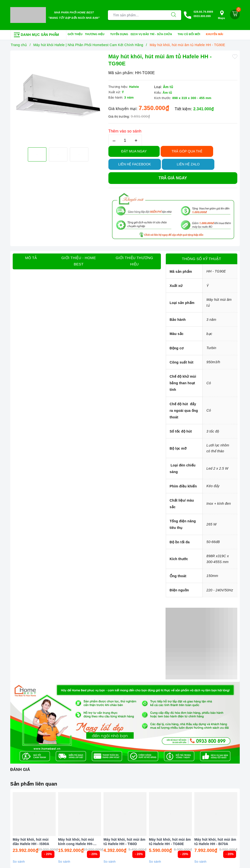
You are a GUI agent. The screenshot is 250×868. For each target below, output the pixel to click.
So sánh (19, 862)
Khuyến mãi (216, 34)
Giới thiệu (75, 34)
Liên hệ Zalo (188, 164)
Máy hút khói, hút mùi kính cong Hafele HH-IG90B (76, 842)
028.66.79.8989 (203, 12)
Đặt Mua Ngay (134, 151)
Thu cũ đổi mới (191, 34)
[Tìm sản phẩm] (137, 15)
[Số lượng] (125, 140)
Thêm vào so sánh (125, 131)
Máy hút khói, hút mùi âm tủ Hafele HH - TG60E (170, 842)
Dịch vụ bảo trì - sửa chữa (153, 34)
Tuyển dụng (119, 34)
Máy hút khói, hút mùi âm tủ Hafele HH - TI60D (124, 842)
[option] (58, 98)
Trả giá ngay (173, 178)
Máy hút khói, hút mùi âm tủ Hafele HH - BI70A (215, 842)
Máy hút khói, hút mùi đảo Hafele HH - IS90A (31, 842)
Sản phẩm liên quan (34, 784)
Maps (222, 15)
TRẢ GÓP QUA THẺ (187, 151)
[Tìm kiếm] (174, 15)
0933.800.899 (202, 16)
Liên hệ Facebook (135, 164)
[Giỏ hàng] (235, 14)
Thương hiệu (96, 34)
